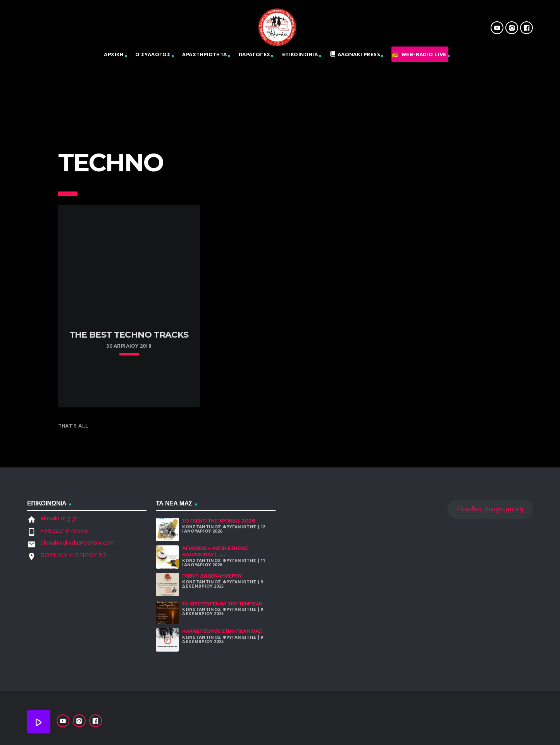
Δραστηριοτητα (204, 54)
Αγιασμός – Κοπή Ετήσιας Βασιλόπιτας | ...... (215, 551)
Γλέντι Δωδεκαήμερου (212, 576)
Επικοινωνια (300, 54)
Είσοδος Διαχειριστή (490, 509)
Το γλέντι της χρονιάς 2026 (219, 521)
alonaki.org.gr (59, 518)
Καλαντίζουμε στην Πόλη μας (222, 631)
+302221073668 (64, 530)
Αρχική (114, 54)
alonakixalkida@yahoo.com (77, 542)
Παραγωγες (255, 54)
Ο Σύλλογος (153, 54)
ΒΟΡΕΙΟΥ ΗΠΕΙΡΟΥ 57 (73, 555)
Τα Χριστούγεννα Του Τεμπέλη (222, 604)
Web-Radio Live (424, 54)
